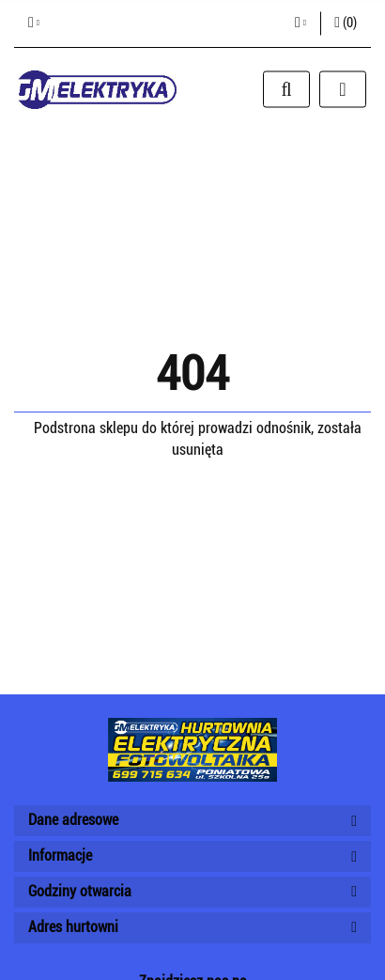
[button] (346, 23)
